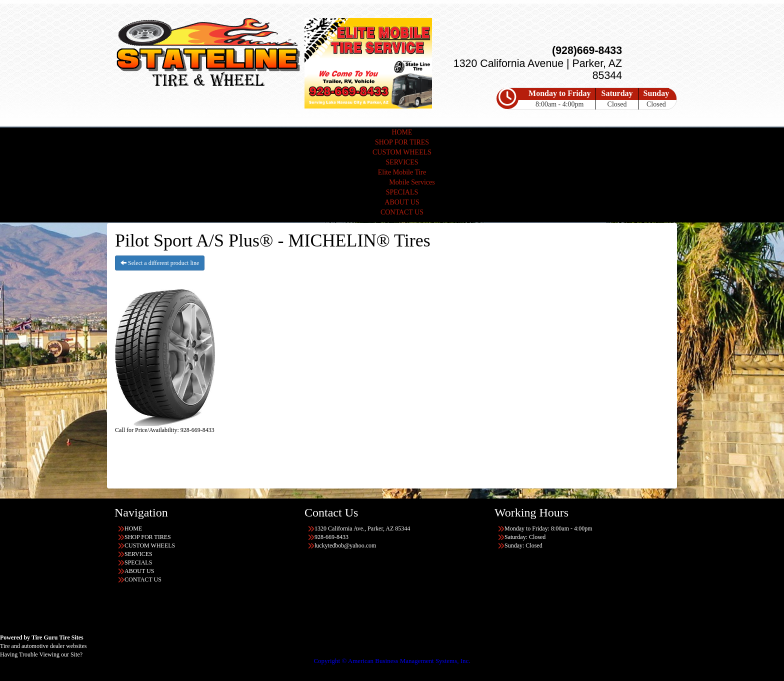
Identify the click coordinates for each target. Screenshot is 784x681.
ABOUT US (402, 202)
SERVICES (402, 162)
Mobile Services (412, 182)
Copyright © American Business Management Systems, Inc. (392, 661)
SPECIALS (402, 192)
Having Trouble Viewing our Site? (41, 654)
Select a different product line (160, 263)
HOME (402, 132)
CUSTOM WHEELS (402, 152)
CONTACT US (402, 212)
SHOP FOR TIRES (402, 142)
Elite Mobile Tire (402, 172)
